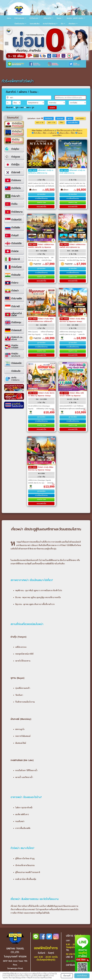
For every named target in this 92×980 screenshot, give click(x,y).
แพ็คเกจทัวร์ (47, 18)
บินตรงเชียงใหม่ (35, 24)
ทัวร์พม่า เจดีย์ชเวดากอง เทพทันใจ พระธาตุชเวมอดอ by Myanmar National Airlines (72, 247)
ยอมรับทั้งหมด (82, 976)
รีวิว (62, 24)
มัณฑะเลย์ (60, 118)
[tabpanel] (46, 43)
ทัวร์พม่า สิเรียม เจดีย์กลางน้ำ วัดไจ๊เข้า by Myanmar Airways (72, 395)
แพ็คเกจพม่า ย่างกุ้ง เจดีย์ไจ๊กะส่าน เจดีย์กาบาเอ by (41, 172)
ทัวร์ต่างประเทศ (19, 18)
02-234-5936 (72, 954)
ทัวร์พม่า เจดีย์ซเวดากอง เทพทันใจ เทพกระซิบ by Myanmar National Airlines (41, 247)
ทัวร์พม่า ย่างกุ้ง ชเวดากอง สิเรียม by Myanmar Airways (41, 394)
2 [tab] (10, 29)
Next (85, 44)
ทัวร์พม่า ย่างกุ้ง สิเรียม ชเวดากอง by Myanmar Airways (72, 320)
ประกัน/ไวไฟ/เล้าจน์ (49, 24)
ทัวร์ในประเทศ (34, 18)
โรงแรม (59, 18)
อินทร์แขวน (49, 118)
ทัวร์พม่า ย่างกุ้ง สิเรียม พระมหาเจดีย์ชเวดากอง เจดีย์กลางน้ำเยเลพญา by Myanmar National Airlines (41, 322)
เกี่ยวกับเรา (72, 24)
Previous (7, 44)
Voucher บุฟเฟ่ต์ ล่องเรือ (75, 18)
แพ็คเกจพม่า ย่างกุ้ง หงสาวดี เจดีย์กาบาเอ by (72, 172)
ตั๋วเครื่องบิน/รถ (19, 24)
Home (9, 18)
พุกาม (70, 118)
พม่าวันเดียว (80, 118)
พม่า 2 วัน (40, 122)
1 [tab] (6, 29)
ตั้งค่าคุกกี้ (67, 976)
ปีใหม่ (62, 122)
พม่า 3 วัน (52, 122)
